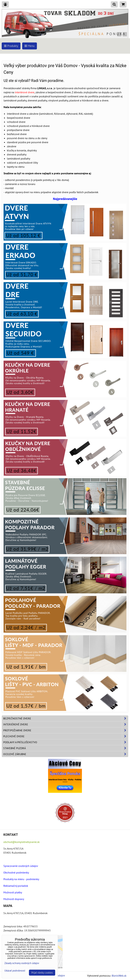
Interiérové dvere (66, 724)
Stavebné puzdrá (66, 748)
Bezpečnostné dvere (66, 718)
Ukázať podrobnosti (15, 971)
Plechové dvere (66, 736)
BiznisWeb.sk (119, 976)
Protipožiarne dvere (66, 730)
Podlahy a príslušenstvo (66, 742)
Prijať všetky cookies (42, 973)
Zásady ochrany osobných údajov (22, 963)
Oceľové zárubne (66, 754)
